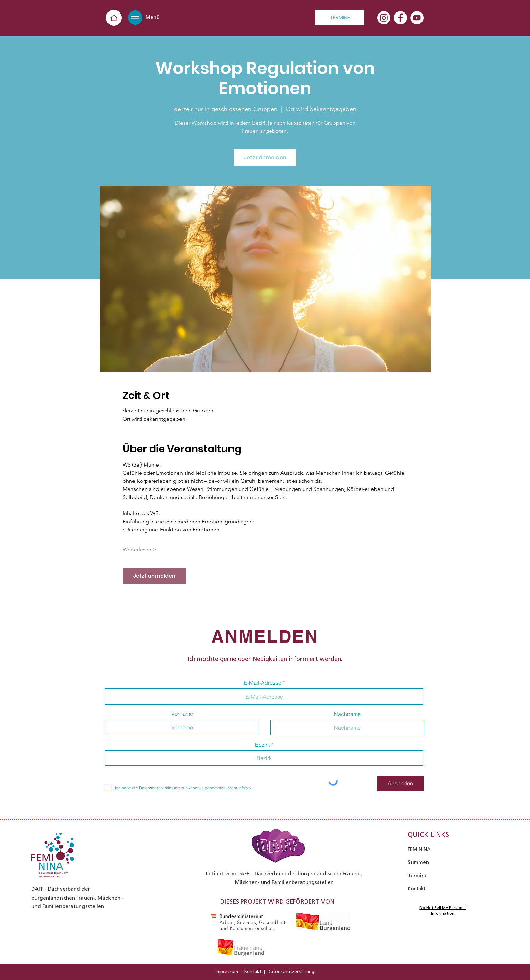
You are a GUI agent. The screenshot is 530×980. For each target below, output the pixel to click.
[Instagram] (384, 18)
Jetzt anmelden (265, 158)
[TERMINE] (340, 18)
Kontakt (253, 971)
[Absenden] (400, 783)
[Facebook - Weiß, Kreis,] (400, 18)
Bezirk (262, 745)
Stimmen (418, 862)
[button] (135, 18)
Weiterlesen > (140, 549)
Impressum (227, 971)
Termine (418, 876)
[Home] (114, 18)
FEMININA (419, 849)
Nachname (347, 714)
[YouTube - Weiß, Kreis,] (417, 18)
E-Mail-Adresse (263, 683)
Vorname (182, 714)
